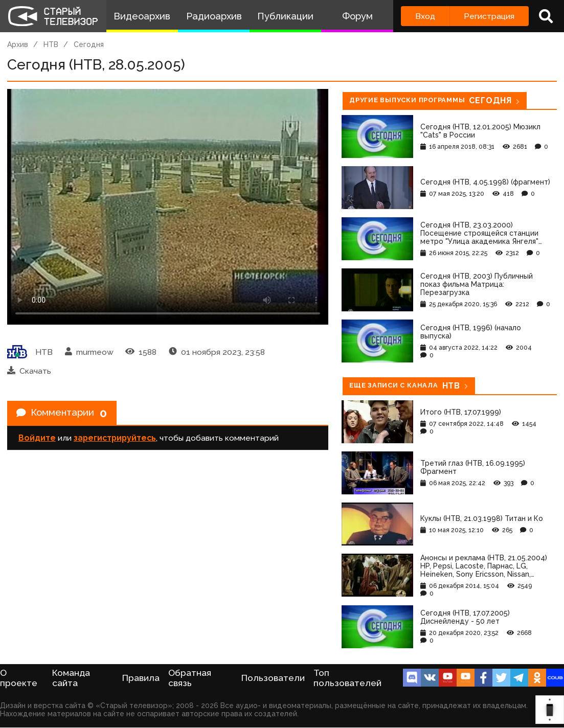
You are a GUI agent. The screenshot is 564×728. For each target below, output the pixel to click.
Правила (141, 678)
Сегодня (89, 44)
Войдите (37, 440)
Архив (18, 44)
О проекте (19, 678)
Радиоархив (214, 16)
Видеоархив (142, 16)
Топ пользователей (347, 678)
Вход (425, 16)
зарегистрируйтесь (115, 440)
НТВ (51, 44)
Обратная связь (190, 678)
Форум (357, 16)
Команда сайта (71, 678)
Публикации (285, 16)
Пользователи (273, 678)
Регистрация (489, 16)
